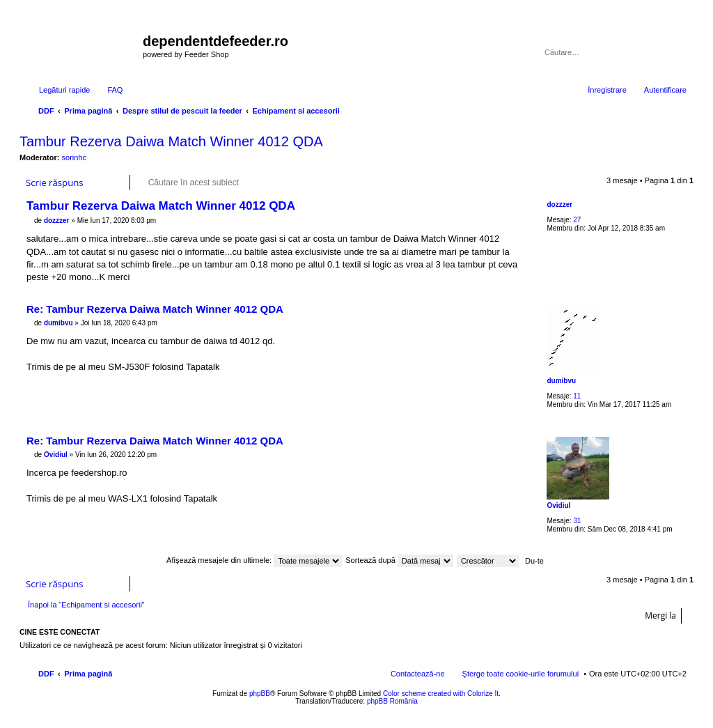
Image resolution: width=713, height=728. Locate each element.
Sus (683, 288)
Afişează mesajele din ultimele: (254, 560)
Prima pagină (88, 674)
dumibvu (561, 381)
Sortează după (399, 560)
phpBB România (392, 701)
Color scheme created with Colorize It (441, 694)
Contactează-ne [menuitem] (418, 674)
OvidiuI (558, 505)
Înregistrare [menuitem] (607, 90)
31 (577, 521)
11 (577, 396)
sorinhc (74, 157)
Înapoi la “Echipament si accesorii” (86, 605)
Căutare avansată (677, 52)
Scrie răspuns (55, 183)
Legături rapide (64, 90)
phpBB (260, 694)
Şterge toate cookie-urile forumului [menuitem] (521, 674)
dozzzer (559, 204)
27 (577, 220)
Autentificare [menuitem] (665, 90)
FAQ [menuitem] (115, 90)
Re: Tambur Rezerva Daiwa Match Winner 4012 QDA (155, 309)
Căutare (657, 52)
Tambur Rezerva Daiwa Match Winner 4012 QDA (171, 141)
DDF (46, 674)
